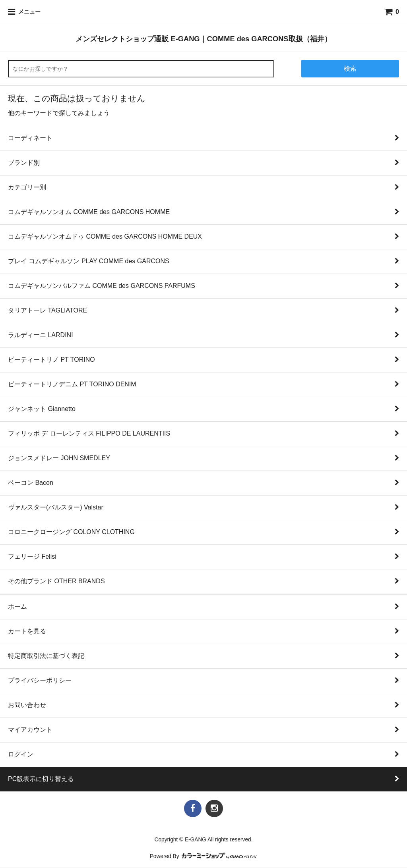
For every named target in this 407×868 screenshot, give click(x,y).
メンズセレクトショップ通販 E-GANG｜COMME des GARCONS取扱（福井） (203, 39)
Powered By (204, 856)
